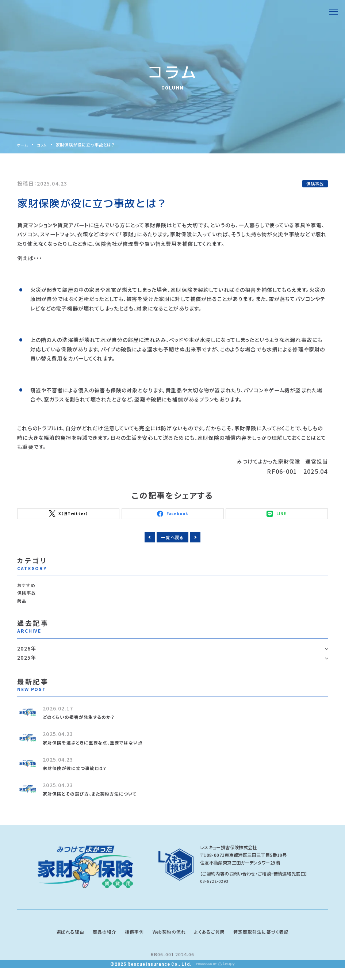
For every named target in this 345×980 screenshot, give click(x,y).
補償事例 (128, 942)
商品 (23, 609)
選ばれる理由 (52, 942)
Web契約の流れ (169, 942)
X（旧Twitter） (69, 515)
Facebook (173, 515)
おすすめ (28, 590)
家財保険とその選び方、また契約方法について (97, 803)
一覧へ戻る (172, 540)
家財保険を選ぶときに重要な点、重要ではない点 (101, 752)
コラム (45, 145)
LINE (277, 515)
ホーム (23, 145)
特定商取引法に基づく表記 (277, 942)
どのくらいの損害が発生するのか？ (84, 726)
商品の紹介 (93, 942)
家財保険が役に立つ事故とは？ (80, 777)
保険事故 (315, 184)
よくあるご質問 (217, 942)
